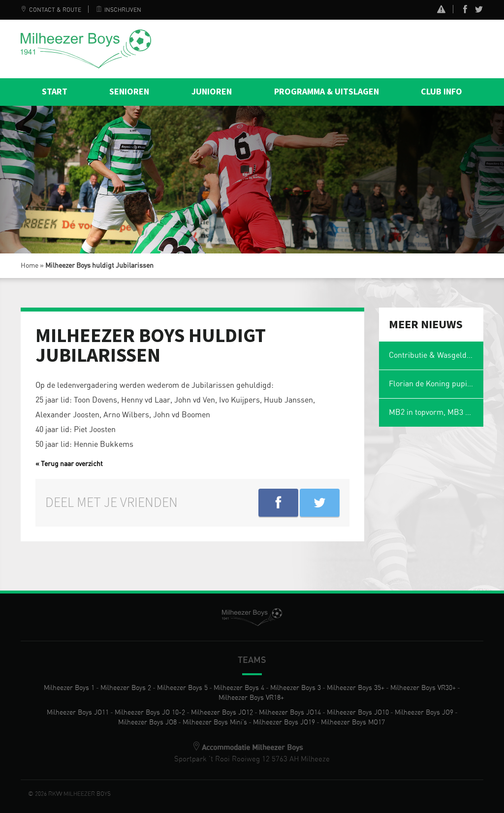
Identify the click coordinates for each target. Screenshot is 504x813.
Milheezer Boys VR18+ (251, 698)
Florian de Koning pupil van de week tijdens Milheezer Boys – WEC (436, 384)
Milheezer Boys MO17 (353, 722)
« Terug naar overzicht (69, 464)
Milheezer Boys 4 (239, 688)
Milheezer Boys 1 (69, 688)
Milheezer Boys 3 (296, 688)
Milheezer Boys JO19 (284, 722)
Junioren (212, 92)
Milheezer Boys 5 (182, 688)
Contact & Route (51, 10)
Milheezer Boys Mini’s (215, 722)
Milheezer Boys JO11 (78, 713)
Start (55, 92)
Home (30, 266)
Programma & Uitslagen (327, 92)
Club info (441, 92)
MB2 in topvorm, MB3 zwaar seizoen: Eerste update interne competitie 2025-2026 (436, 412)
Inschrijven (119, 10)
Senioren (129, 92)
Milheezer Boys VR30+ (423, 688)
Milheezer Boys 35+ (356, 688)
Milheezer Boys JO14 (290, 713)
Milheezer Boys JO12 (222, 713)
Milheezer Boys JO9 (424, 713)
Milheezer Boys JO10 (358, 713)
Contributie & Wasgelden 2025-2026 (436, 355)
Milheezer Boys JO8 (147, 722)
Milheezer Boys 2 (126, 688)
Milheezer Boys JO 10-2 (150, 713)
